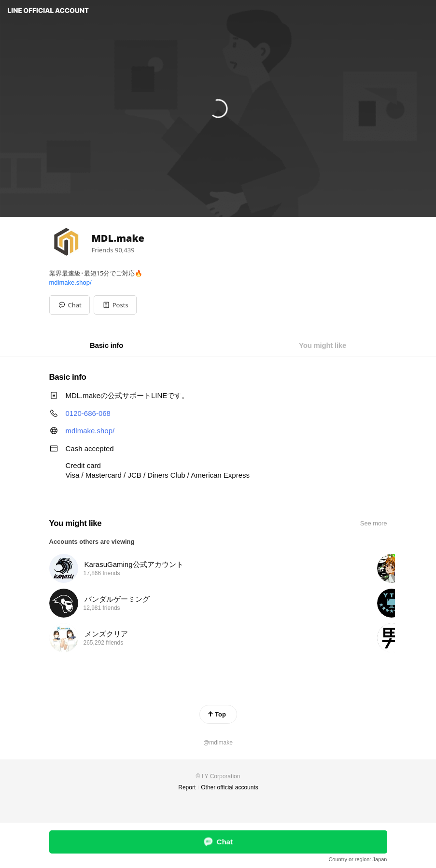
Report (187, 787)
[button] (115, 305)
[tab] (106, 345)
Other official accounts (230, 787)
